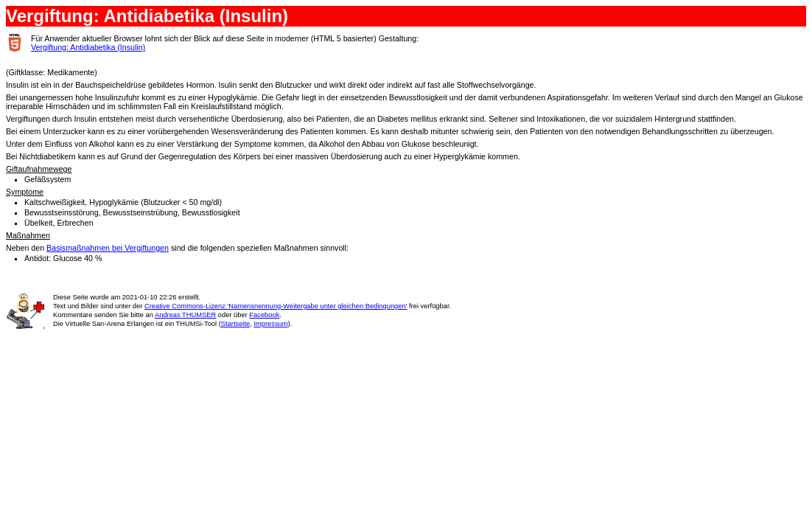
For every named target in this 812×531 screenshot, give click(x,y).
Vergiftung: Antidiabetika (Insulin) (88, 47)
